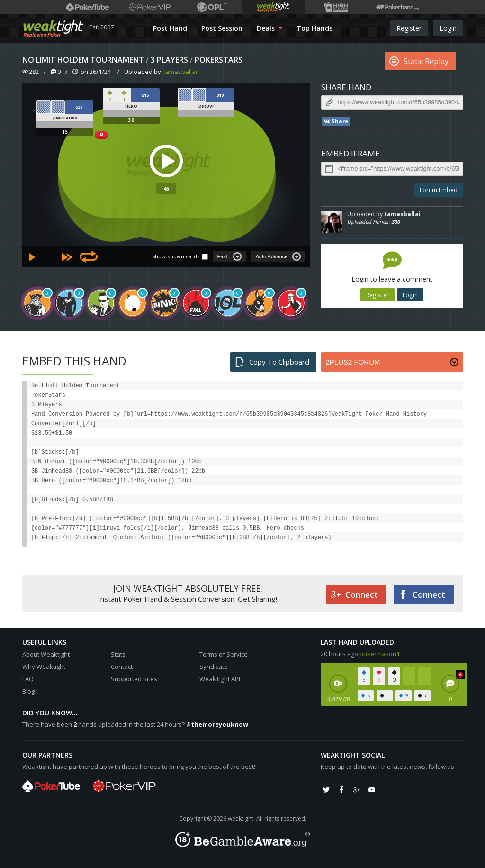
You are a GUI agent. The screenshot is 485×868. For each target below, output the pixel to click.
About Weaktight (46, 654)
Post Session (222, 28)
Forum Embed (439, 190)
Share (336, 121)
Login (448, 28)
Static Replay (419, 61)
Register (409, 28)
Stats (118, 654)
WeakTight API (220, 679)
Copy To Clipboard (272, 362)
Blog (28, 691)
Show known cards (176, 256)
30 (131, 120)
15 (65, 132)
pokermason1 (380, 654)
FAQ (28, 679)
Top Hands (314, 28)
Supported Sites (134, 679)
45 (166, 188)
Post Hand (170, 28)
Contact (122, 667)
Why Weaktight (44, 667)
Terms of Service (224, 654)
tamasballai (180, 72)
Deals (269, 28)
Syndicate (214, 667)
